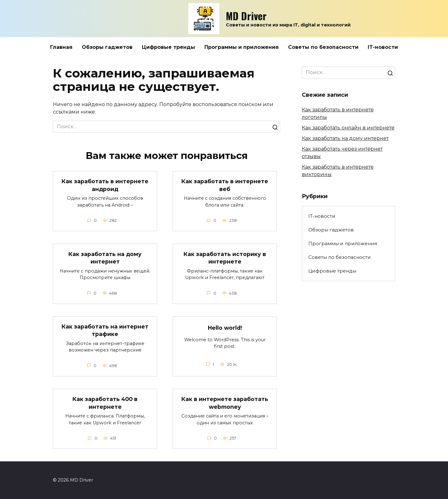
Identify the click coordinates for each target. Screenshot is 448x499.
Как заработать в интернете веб (225, 185)
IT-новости (383, 47)
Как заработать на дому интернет (105, 258)
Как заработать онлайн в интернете (348, 128)
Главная (61, 47)
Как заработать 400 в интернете (105, 403)
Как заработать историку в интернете (225, 258)
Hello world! (225, 328)
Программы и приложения (242, 47)
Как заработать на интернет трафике (105, 330)
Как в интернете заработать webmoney (225, 403)
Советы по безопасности (323, 47)
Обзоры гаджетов (107, 47)
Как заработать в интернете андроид (105, 185)
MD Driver (246, 16)
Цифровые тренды (168, 47)
